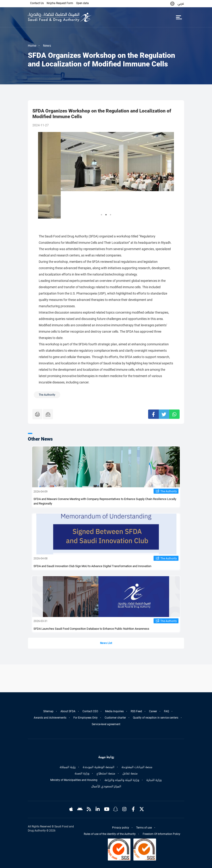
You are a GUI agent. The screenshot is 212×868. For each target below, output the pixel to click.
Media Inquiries (114, 711)
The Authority (169, 491)
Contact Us (37, 3)
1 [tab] (101, 215)
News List (106, 643)
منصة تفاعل (130, 773)
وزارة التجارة (154, 780)
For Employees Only (86, 718)
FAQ (166, 711)
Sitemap (48, 711)
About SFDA (68, 711)
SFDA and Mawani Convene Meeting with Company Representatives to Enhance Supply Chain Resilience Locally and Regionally (105, 501)
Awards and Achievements (50, 718)
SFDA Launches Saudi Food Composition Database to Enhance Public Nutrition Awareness (91, 629)
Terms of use (144, 828)
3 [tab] (111, 215)
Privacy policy (121, 828)
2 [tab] (106, 215)
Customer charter (115, 718)
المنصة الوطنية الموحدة (99, 767)
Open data (82, 3)
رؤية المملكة (68, 767)
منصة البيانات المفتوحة (137, 767)
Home (32, 46)
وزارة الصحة (82, 773)
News (47, 46)
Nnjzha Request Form (60, 3)
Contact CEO (90, 711)
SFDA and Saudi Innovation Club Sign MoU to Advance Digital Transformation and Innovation (92, 566)
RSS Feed (136, 711)
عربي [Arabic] (181, 3)
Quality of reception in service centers (156, 718)
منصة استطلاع (106, 773)
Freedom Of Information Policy (161, 834)
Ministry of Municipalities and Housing (74, 780)
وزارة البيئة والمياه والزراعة (122, 780)
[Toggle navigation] (179, 17)
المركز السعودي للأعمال (106, 786)
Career (153, 711)
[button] (172, 4)
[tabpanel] (106, 175)
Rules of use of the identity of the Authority (110, 834)
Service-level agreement (106, 724)
